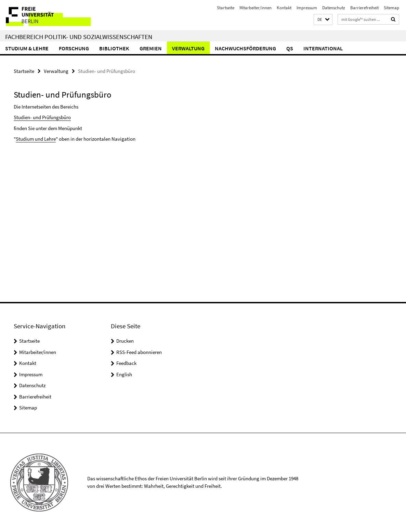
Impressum (307, 8)
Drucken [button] (125, 341)
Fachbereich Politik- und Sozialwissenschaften (79, 37)
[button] (323, 20)
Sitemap (391, 8)
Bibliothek (114, 48)
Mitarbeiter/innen (256, 8)
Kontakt (284, 8)
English (124, 374)
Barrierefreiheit (364, 8)
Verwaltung (188, 48)
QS (290, 48)
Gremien (151, 48)
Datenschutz (334, 8)
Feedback (126, 363)
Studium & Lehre (27, 48)
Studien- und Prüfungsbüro (42, 117)
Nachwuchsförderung (245, 48)
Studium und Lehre (36, 139)
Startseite (226, 8)
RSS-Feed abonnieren (139, 352)
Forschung (74, 48)
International (323, 48)
